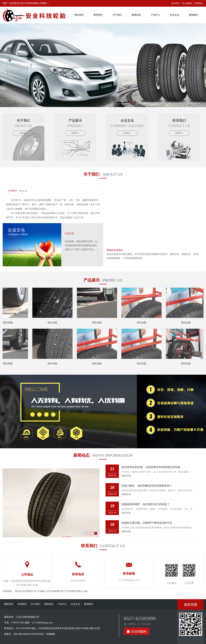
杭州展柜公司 (29, 591)
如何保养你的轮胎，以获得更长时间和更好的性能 (151, 467)
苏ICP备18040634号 (24, 634)
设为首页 (175, 3)
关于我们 (117, 15)
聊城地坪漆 (58, 591)
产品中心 (155, 15)
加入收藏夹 (187, 3)
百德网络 (51, 634)
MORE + (23, 133)
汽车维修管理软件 (74, 591)
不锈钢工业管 (44, 591)
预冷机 (18, 591)
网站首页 (79, 15)
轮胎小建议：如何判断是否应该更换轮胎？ (147, 486)
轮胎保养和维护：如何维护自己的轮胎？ (146, 504)
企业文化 (175, 15)
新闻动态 (136, 15)
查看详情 (126, 476)
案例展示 (194, 15)
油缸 (86, 591)
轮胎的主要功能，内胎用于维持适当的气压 (147, 523)
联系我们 (199, 3)
